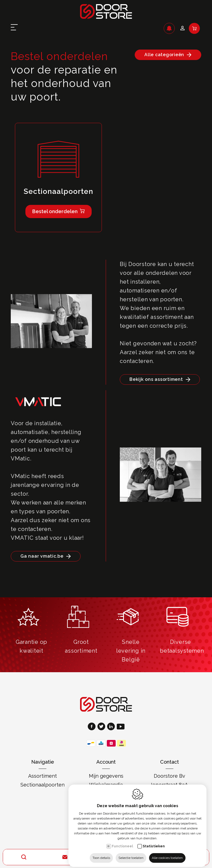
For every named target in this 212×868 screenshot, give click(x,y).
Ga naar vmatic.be (42, 556)
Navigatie (43, 762)
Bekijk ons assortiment (156, 379)
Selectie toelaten (131, 853)
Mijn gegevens (106, 776)
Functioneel (122, 842)
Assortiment (43, 776)
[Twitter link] (102, 727)
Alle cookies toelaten (167, 853)
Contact (169, 762)
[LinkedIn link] (112, 727)
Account (106, 762)
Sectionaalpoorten (43, 785)
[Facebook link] (93, 727)
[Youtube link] (121, 727)
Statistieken (154, 842)
